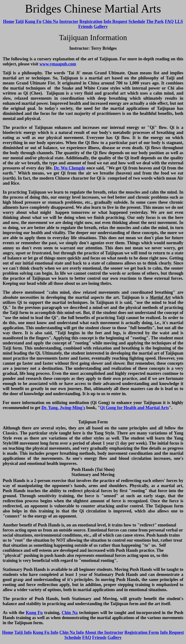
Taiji (19, 21)
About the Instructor (104, 632)
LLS (179, 21)
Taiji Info (23, 632)
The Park (155, 21)
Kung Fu (33, 21)
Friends (85, 27)
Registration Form (142, 632)
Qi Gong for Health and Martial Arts (134, 408)
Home (8, 21)
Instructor (69, 21)
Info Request (115, 21)
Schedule (137, 21)
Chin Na (50, 21)
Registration (91, 21)
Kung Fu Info (45, 632)
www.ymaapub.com (58, 64)
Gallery (101, 27)
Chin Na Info (72, 632)
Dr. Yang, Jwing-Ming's (63, 408)
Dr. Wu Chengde (69, 168)
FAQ (169, 21)
